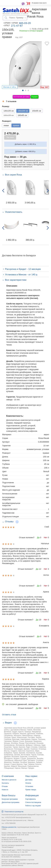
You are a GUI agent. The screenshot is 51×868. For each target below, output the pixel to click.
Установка (29, 786)
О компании (8, 776)
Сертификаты (31, 799)
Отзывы (5, 786)
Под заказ (10, 137)
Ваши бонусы (9, 795)
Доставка (29, 780)
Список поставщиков (33, 802)
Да (38, 537)
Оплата (28, 783)
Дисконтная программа (11, 802)
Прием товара (31, 790)
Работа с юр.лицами (33, 806)
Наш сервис (31, 776)
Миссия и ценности (9, 780)
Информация (32, 795)
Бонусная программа (10, 799)
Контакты (5, 783)
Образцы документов (9, 827)
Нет (46, 537)
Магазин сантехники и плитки (16, 14)
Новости (5, 790)
